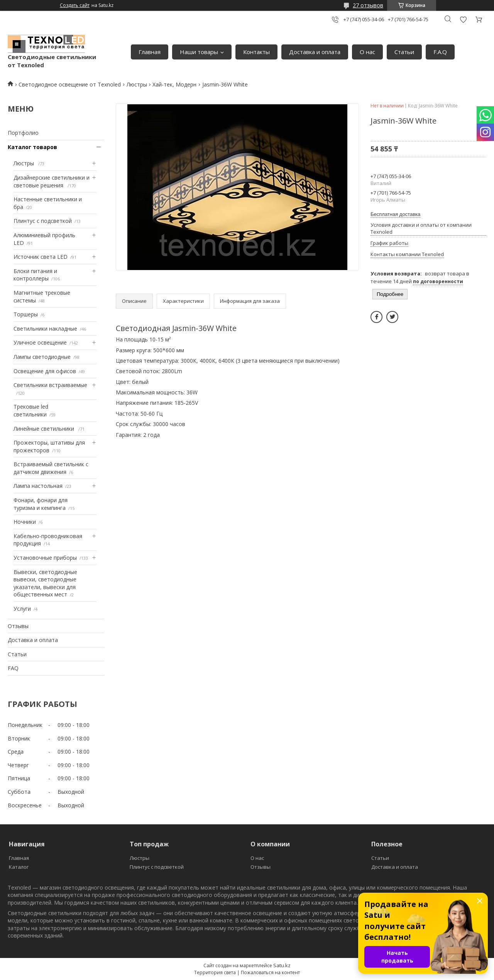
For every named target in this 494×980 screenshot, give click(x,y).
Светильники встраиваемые (50, 385)
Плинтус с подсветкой (43, 221)
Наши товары (199, 52)
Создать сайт (75, 5)
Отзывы (18, 626)
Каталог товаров (32, 147)
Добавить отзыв (463, 20)
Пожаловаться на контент (270, 972)
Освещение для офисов (45, 371)
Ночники (25, 522)
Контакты (256, 52)
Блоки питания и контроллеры (35, 275)
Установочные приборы (45, 558)
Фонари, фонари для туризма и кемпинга (41, 504)
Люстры (137, 84)
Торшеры (26, 314)
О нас (367, 52)
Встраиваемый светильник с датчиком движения (51, 468)
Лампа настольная (38, 486)
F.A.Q (440, 52)
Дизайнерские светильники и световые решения (52, 181)
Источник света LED (41, 257)
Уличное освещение (40, 342)
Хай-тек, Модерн (174, 84)
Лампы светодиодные (42, 357)
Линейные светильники (45, 429)
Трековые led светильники (31, 410)
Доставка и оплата (315, 52)
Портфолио (23, 133)
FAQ (13, 668)
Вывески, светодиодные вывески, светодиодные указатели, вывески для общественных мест (45, 583)
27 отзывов (368, 5)
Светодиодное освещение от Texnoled (70, 84)
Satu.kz (282, 965)
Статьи (404, 52)
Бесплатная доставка (395, 214)
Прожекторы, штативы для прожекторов (49, 446)
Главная (150, 52)
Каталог (19, 867)
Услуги (22, 609)
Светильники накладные (45, 329)
